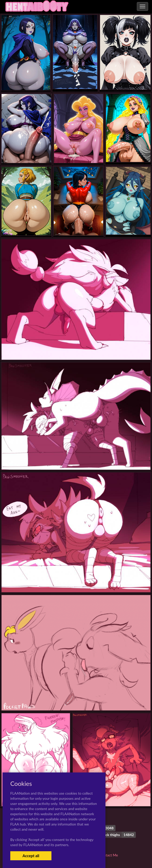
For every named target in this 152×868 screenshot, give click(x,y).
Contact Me (109, 855)
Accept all (31, 856)
